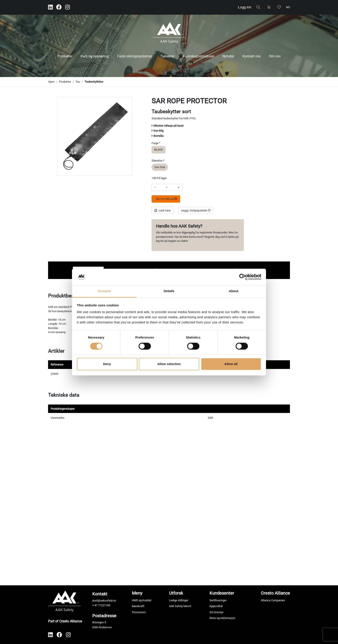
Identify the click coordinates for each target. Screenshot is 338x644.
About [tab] (234, 291)
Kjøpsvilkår (216, 606)
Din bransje (216, 612)
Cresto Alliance (275, 593)
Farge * (156, 143)
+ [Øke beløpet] (179, 187)
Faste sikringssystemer (135, 56)
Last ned (162, 210)
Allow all (231, 364)
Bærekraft (138, 606)
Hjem (51, 82)
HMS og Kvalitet (142, 600)
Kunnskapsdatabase (198, 56)
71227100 (104, 605)
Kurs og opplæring (95, 56)
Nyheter (228, 56)
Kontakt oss (252, 56)
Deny (107, 364)
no (288, 7)
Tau (78, 82)
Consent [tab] (104, 291)
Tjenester (167, 56)
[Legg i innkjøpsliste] (196, 211)
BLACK (159, 149)
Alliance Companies (273, 600)
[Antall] (167, 187)
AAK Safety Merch (180, 606)
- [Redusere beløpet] (155, 187)
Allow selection (169, 364)
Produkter (65, 56)
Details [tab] (169, 291)
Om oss (275, 56)
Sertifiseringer (218, 600)
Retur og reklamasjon (222, 618)
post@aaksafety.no (104, 601)
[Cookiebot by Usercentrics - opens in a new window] (242, 277)
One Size (160, 167)
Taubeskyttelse (94, 82)
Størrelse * (158, 161)
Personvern (139, 612)
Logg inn (245, 7)
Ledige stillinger (179, 600)
